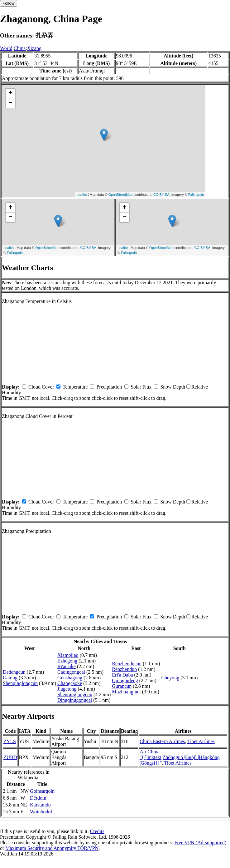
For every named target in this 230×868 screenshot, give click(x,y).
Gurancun (122, 686)
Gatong (10, 678)
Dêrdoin (38, 798)
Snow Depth (173, 387)
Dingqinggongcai (75, 700)
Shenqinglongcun (20, 683)
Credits (97, 831)
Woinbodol (41, 812)
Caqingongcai (71, 672)
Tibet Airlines (201, 741)
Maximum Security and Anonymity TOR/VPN (52, 848)
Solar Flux (141, 387)
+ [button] (10, 93)
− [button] (10, 103)
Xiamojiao (68, 655)
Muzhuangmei (126, 692)
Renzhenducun (127, 664)
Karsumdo (40, 805)
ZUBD (10, 757)
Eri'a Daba (122, 675)
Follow (9, 3)
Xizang (34, 48)
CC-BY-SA (161, 195)
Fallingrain (196, 195)
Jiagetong (67, 689)
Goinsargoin (42, 791)
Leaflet (82, 195)
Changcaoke (70, 683)
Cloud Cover (41, 387)
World (6, 48)
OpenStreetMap (121, 195)
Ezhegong (67, 661)
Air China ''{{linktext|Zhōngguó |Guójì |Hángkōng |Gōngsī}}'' (180, 757)
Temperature (75, 387)
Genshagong (70, 678)
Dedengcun (14, 672)
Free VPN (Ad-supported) (200, 843)
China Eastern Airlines (162, 741)
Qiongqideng (125, 680)
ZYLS (10, 741)
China (20, 48)
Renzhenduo (124, 669)
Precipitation (109, 387)
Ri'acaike (67, 666)
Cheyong (170, 678)
